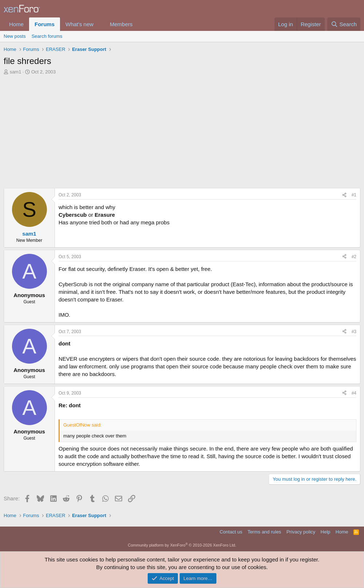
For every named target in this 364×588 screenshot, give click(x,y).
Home (16, 24)
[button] (99, 24)
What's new (79, 24)
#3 (354, 332)
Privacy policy (301, 532)
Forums (45, 24)
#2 (354, 257)
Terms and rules (264, 532)
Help (326, 532)
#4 (354, 393)
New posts (15, 36)
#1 (354, 195)
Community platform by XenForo (182, 545)
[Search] (344, 24)
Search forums (47, 36)
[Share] (344, 195)
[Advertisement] (182, 130)
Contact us (231, 532)
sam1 (16, 72)
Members (121, 24)
